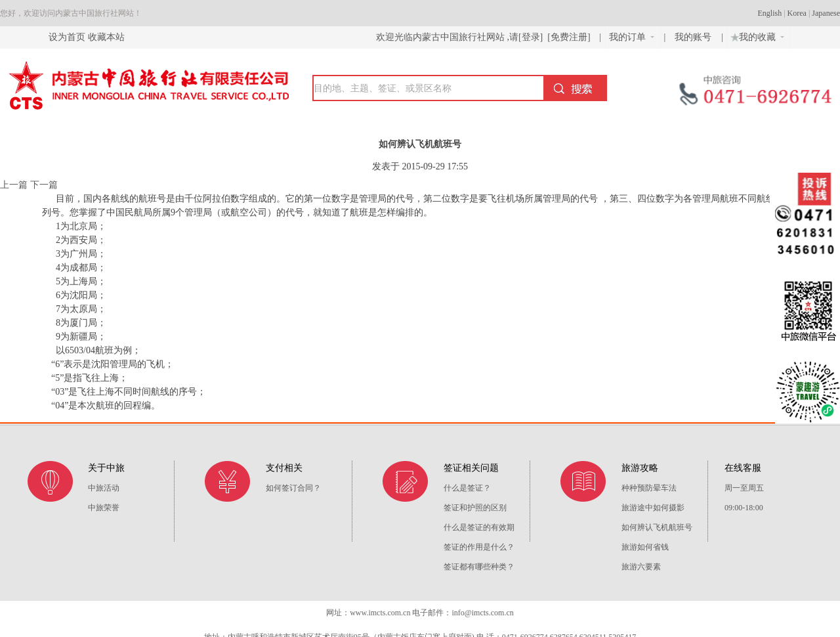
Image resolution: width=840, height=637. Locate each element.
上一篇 (14, 185)
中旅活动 (104, 488)
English (770, 13)
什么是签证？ (467, 488)
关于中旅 (106, 468)
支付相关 (284, 468)
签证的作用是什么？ (479, 547)
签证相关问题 (471, 468)
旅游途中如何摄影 (653, 508)
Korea (797, 13)
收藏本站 (106, 37)
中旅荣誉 (104, 508)
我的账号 (694, 37)
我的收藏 (756, 35)
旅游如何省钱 (645, 547)
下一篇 (44, 185)
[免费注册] (569, 37)
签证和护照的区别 (475, 508)
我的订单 (632, 37)
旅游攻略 (640, 468)
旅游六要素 (641, 567)
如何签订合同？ (293, 488)
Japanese (826, 13)
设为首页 (67, 37)
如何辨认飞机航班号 (657, 527)
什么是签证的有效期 (479, 527)
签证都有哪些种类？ (479, 567)
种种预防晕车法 (649, 488)
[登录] (531, 37)
